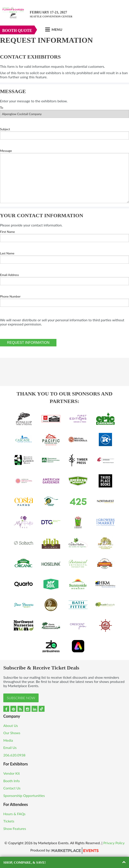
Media (8, 740)
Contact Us (12, 788)
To (2, 108)
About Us (11, 725)
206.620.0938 (14, 755)
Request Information (28, 343)
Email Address (9, 275)
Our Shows (12, 733)
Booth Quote (17, 31)
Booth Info (12, 781)
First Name (7, 232)
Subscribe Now (21, 698)
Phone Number (10, 296)
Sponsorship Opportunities (24, 795)
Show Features (15, 828)
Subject (5, 129)
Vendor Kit (12, 773)
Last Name (7, 253)
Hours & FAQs (14, 814)
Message (6, 151)
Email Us (10, 748)
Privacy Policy (114, 843)
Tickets (9, 821)
